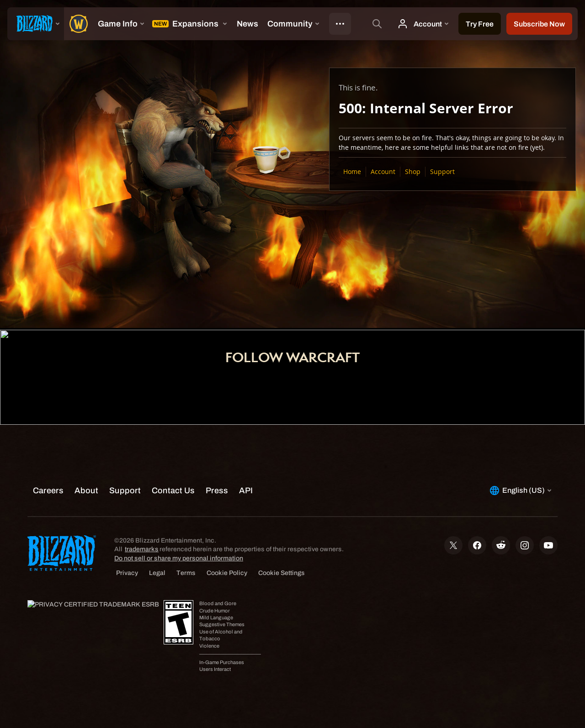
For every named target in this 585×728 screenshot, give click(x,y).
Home (352, 171)
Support (442, 171)
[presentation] (36, 24)
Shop (413, 171)
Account (383, 171)
